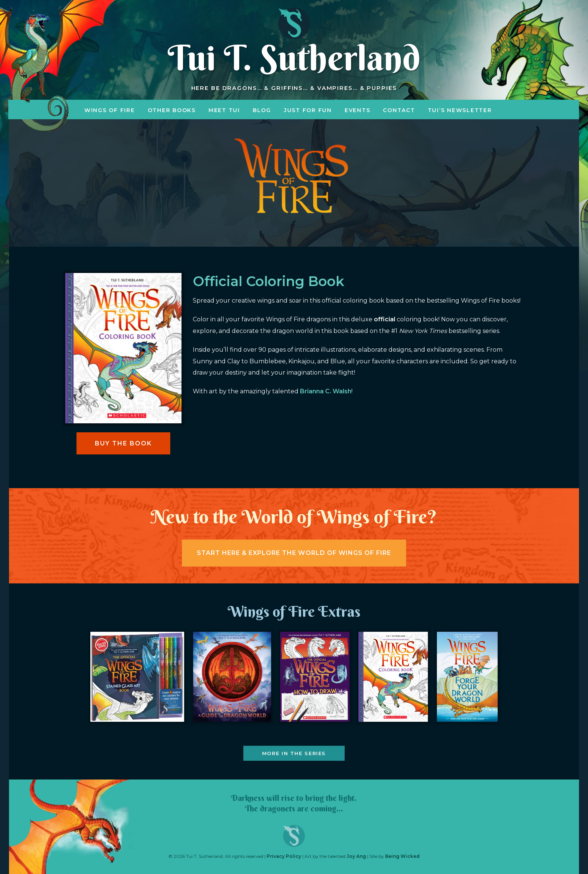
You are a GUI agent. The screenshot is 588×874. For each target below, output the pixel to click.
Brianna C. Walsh (326, 391)
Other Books (172, 110)
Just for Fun (308, 110)
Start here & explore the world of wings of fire (294, 553)
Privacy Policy (284, 856)
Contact (399, 110)
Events (358, 110)
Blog (262, 110)
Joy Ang (356, 856)
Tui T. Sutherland (294, 58)
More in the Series (294, 753)
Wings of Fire (110, 110)
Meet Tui (224, 110)
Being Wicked (402, 856)
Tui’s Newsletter (460, 110)
